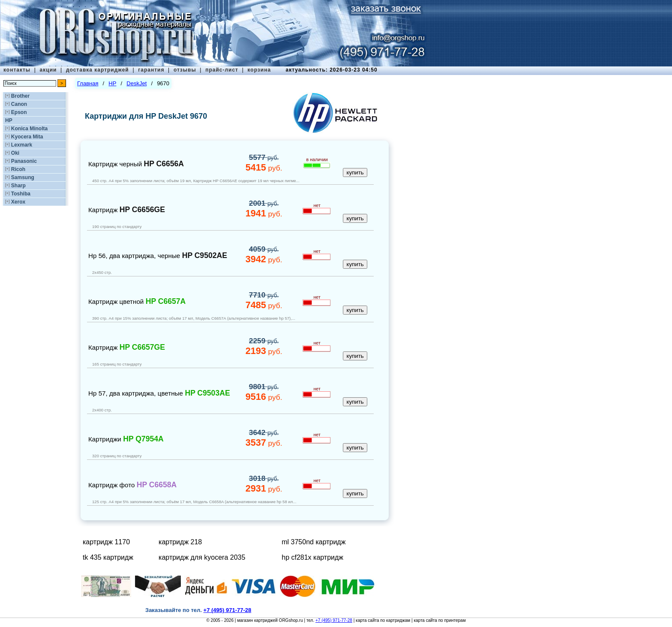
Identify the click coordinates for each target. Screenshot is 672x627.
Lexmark (22, 145)
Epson (19, 112)
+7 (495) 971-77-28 (334, 620)
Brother (20, 96)
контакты (17, 70)
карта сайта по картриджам (383, 620)
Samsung (23, 177)
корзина (259, 70)
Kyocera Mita (27, 137)
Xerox (18, 202)
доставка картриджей (97, 70)
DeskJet (136, 83)
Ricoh (18, 169)
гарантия (151, 70)
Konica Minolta (29, 129)
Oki (15, 153)
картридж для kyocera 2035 (202, 557)
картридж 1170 (106, 542)
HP (9, 120)
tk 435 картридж (108, 557)
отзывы (185, 70)
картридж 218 (180, 542)
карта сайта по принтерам (439, 620)
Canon (19, 104)
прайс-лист (222, 70)
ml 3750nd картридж (313, 542)
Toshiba (21, 194)
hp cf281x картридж (312, 557)
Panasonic (24, 161)
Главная (88, 83)
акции (48, 70)
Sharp (18, 186)
